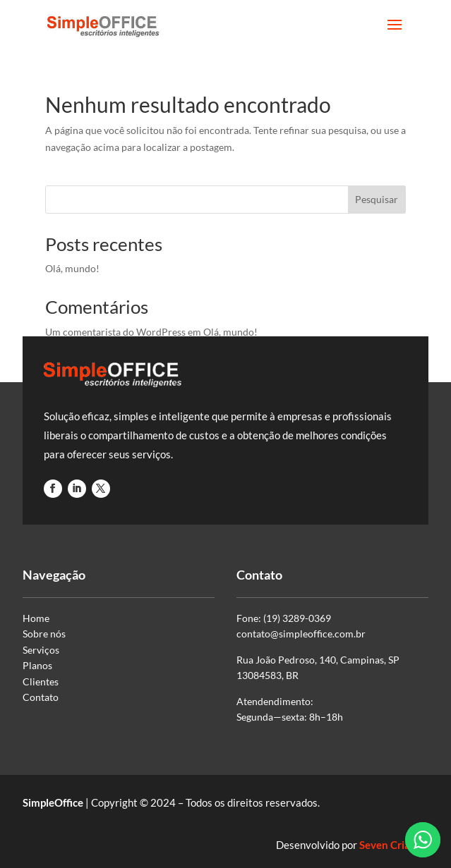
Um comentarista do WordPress (115, 332)
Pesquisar (377, 199)
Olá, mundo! (72, 268)
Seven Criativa (394, 845)
